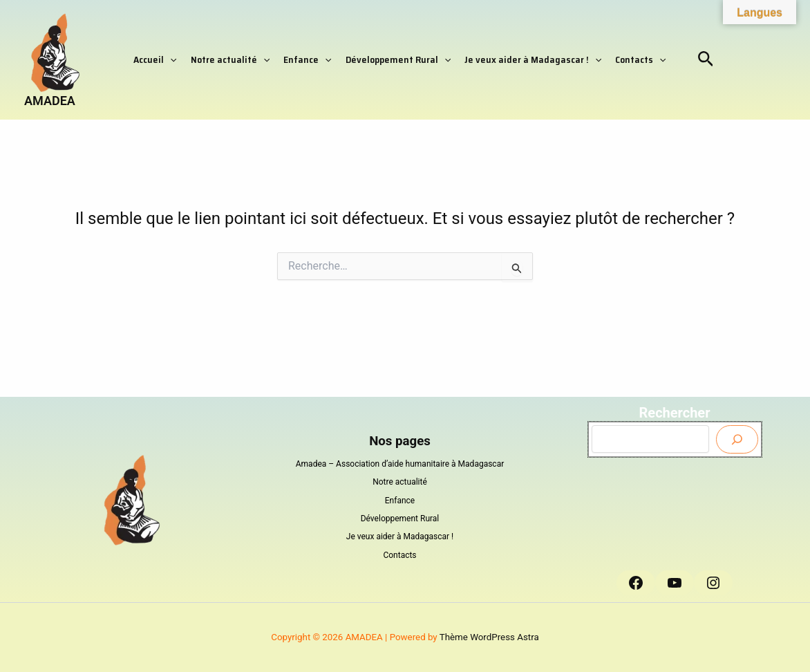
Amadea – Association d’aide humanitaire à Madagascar (400, 464)
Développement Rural (398, 59)
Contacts (640, 59)
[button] (170, 59)
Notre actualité (230, 59)
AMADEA (50, 101)
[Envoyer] (737, 439)
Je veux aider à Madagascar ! (533, 59)
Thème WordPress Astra (489, 637)
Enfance (307, 59)
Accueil (155, 59)
